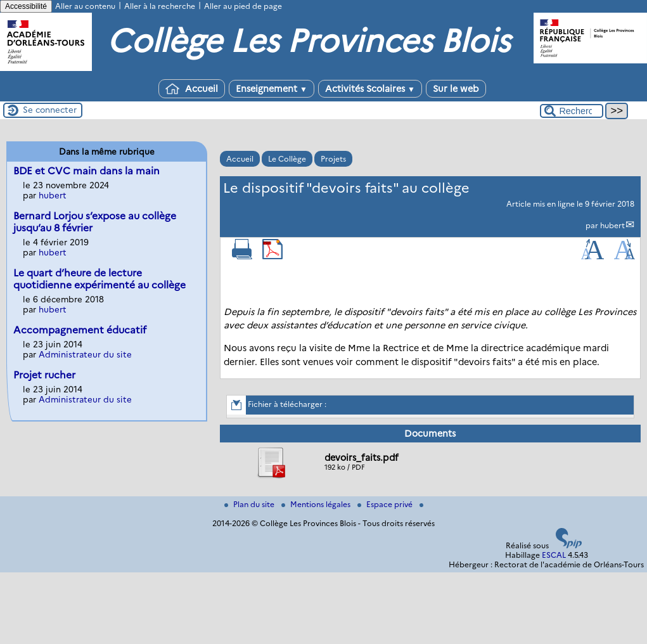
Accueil (192, 89)
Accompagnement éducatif (80, 330)
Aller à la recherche (160, 6)
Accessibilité (26, 6)
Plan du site (250, 504)
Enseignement (272, 89)
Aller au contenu (85, 6)
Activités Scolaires (370, 89)
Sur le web (456, 89)
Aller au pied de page (243, 6)
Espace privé (386, 504)
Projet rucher (44, 375)
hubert (612, 225)
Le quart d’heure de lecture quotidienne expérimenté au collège (99, 279)
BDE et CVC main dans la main (86, 171)
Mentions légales (317, 504)
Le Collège (287, 159)
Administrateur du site (85, 354)
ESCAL (554, 555)
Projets (333, 159)
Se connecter (50, 110)
